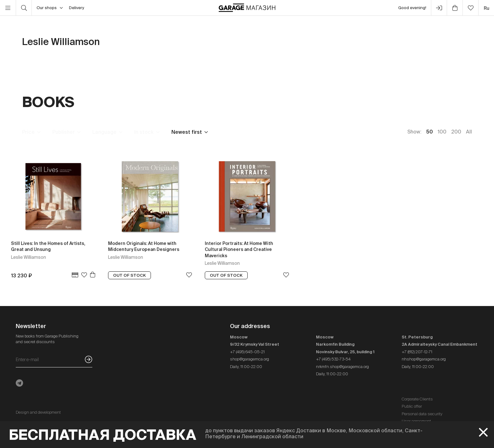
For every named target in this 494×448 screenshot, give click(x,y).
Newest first (187, 132)
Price (28, 132)
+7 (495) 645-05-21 (247, 352)
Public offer (412, 406)
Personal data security (422, 414)
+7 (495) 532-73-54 (333, 359)
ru (486, 8)
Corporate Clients (417, 399)
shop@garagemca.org (250, 359)
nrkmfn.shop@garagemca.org (342, 367)
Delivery (77, 8)
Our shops (50, 8)
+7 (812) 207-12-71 (417, 352)
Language (104, 132)
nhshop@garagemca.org (424, 359)
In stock (144, 132)
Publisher (63, 132)
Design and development (38, 412)
